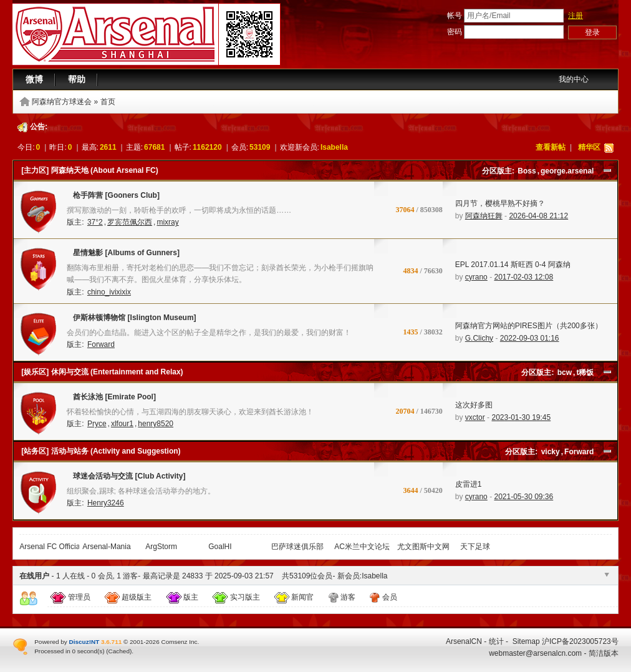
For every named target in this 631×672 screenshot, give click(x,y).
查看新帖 (551, 147)
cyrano (476, 277)
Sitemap (526, 641)
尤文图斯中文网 (423, 547)
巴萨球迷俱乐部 (297, 547)
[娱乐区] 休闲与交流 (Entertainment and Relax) (102, 372)
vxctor (475, 417)
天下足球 (475, 547)
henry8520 (156, 424)
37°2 (95, 222)
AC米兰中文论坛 (362, 547)
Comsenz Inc (179, 642)
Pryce (97, 424)
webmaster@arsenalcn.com (535, 653)
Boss (527, 171)
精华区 (589, 147)
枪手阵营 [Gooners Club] (113, 198)
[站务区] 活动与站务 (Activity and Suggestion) (101, 451)
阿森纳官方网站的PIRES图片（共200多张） (529, 326)
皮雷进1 (469, 484)
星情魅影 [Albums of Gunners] (123, 255)
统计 (496, 641)
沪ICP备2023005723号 (580, 641)
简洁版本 (604, 653)
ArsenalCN (464, 641)
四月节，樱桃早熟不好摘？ (500, 203)
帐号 (455, 16)
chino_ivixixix (109, 292)
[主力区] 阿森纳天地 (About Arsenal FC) (90, 170)
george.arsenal (567, 171)
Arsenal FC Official (51, 547)
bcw (565, 373)
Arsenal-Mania (106, 547)
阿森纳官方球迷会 (62, 102)
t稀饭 (585, 373)
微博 (34, 79)
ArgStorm (161, 547)
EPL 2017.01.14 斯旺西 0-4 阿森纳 (513, 265)
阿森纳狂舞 (484, 216)
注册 (576, 16)
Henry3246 (106, 503)
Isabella (334, 147)
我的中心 (574, 79)
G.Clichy (479, 338)
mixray (167, 222)
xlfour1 (122, 424)
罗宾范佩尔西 (130, 222)
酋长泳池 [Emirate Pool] (111, 399)
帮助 (77, 79)
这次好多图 (474, 405)
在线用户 (34, 576)
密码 (455, 32)
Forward (101, 344)
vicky (551, 452)
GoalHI (220, 547)
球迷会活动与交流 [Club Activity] (126, 479)
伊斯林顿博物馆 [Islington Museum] (131, 320)
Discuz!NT (84, 642)
